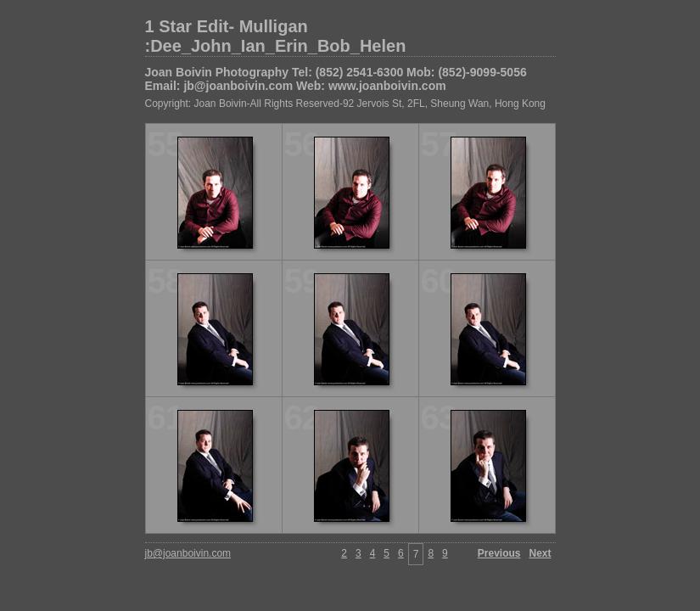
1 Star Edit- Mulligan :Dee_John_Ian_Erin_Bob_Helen (276, 36)
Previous (499, 553)
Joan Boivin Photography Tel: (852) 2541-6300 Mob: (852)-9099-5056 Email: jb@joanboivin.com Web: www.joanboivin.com (336, 79)
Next (540, 553)
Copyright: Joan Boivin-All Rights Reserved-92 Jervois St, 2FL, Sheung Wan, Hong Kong (345, 104)
